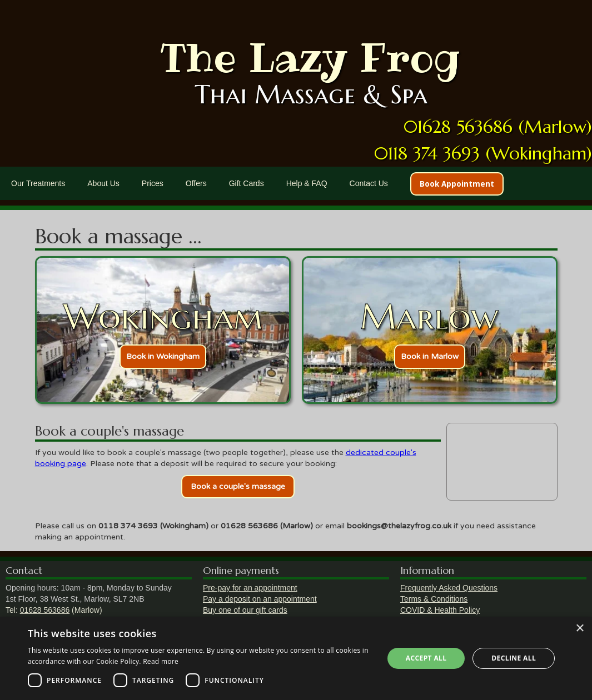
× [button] (579, 629)
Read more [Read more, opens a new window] (161, 661)
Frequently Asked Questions (449, 588)
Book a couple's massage (238, 486)
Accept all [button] (426, 658)
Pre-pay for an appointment (250, 588)
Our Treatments (38, 183)
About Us (103, 183)
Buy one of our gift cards (245, 610)
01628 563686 (45, 610)
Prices (153, 183)
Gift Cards (247, 183)
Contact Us (369, 183)
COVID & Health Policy (440, 610)
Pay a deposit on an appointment (260, 599)
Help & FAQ (307, 183)
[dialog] (296, 658)
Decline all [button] (514, 658)
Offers (196, 183)
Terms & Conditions (434, 599)
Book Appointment (457, 184)
